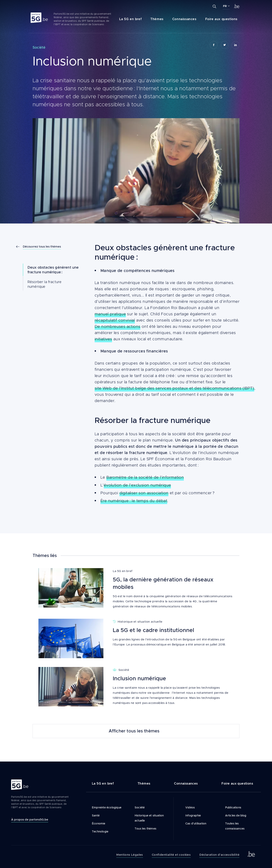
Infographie (193, 815)
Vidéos (190, 807)
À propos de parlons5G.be (30, 819)
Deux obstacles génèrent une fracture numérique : (53, 270)
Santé (96, 815)
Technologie (100, 831)
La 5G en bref (130, 19)
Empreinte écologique (107, 807)
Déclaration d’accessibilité (219, 855)
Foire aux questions (221, 19)
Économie (99, 823)
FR (225, 6)
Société (140, 807)
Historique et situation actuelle (149, 818)
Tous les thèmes (145, 829)
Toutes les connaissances (235, 826)
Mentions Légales (130, 855)
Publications (233, 807)
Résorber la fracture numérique (44, 284)
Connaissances (184, 19)
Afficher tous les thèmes (134, 731)
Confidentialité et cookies (171, 855)
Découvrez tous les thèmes (42, 246)
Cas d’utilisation (196, 823)
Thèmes (157, 19)
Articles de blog (236, 815)
